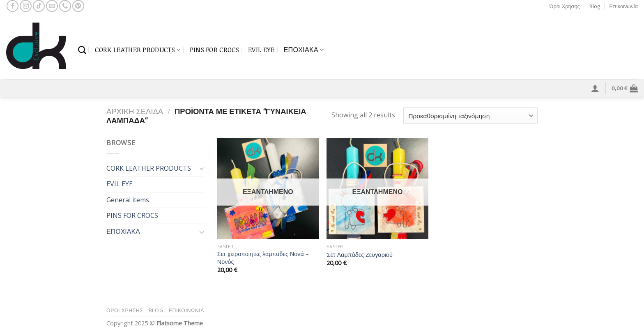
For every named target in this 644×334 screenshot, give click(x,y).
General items (128, 200)
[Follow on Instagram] (26, 6)
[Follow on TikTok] (39, 6)
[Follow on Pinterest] (78, 6)
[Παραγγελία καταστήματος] (470, 116)
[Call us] (65, 6)
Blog (595, 6)
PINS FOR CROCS (214, 50)
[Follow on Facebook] (13, 6)
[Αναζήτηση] (82, 50)
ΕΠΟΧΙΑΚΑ (304, 50)
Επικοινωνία (624, 6)
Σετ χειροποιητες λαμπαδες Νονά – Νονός (263, 258)
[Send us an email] (52, 6)
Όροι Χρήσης (565, 6)
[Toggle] (202, 168)
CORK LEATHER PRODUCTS (138, 50)
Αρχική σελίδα (135, 111)
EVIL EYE (261, 50)
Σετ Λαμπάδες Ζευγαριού (359, 255)
